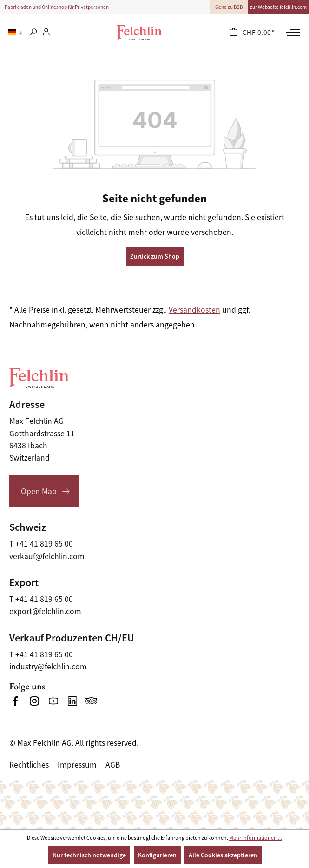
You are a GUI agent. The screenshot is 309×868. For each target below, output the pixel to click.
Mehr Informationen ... (256, 838)
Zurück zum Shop (155, 256)
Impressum (77, 765)
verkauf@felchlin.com (47, 556)
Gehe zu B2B (229, 7)
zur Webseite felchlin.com (278, 7)
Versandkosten (194, 310)
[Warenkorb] (252, 33)
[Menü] (292, 33)
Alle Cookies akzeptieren (223, 855)
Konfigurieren (157, 855)
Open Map (39, 491)
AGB (113, 765)
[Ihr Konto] (46, 33)
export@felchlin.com (45, 611)
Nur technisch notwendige (89, 855)
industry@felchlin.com (48, 667)
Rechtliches (29, 765)
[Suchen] (33, 33)
